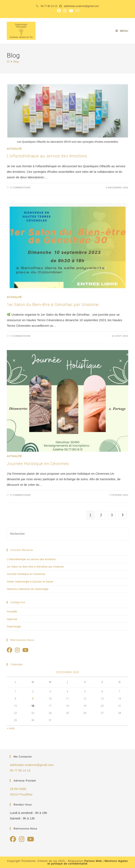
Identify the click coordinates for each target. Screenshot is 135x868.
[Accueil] (8, 62)
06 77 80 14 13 (49, 6)
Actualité (14, 149)
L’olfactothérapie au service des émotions (47, 156)
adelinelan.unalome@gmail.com (81, 6)
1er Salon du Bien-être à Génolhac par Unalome (53, 305)
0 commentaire (21, 188)
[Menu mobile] (122, 31)
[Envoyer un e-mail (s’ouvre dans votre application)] (77, 11)
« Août (11, 728)
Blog (16, 62)
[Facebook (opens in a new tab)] (59, 11)
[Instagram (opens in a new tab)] (65, 11)
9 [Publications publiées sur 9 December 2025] (33, 699)
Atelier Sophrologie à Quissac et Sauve (30, 582)
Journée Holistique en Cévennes (38, 464)
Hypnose (12, 619)
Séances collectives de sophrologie (28, 589)
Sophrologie (14, 626)
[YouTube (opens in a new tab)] (71, 11)
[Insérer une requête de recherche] (67, 534)
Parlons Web (93, 861)
